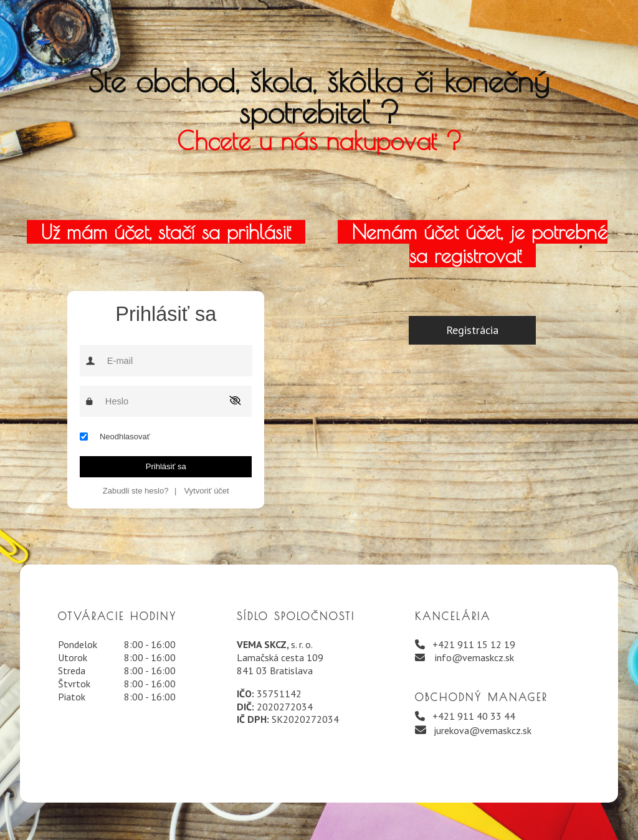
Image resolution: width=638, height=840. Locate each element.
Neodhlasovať (125, 437)
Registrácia (472, 330)
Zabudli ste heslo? (136, 491)
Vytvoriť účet (206, 491)
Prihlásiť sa (166, 466)
